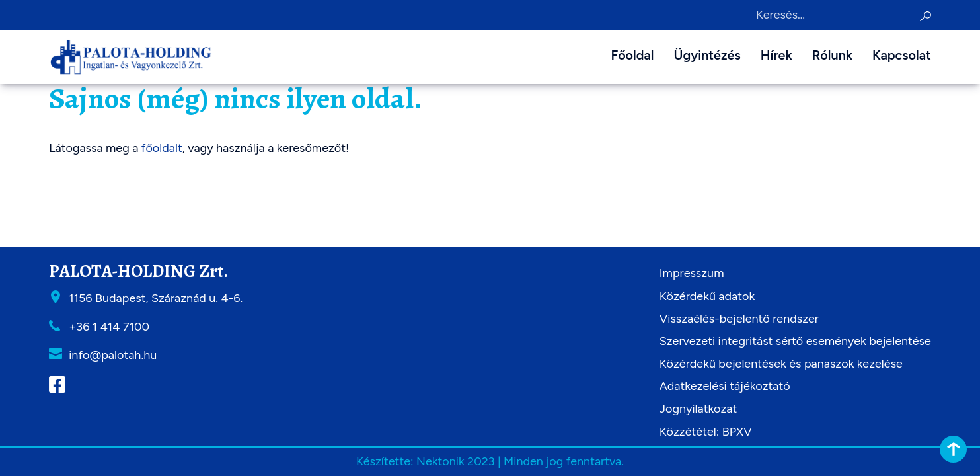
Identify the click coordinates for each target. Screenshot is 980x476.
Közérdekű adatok (707, 296)
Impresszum (692, 273)
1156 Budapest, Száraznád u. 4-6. (156, 298)
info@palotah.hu (113, 355)
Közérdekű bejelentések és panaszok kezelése (781, 364)
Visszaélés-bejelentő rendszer (739, 319)
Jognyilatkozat (698, 409)
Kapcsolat (902, 55)
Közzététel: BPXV (706, 432)
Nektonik (440, 461)
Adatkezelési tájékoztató (725, 386)
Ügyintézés (707, 55)
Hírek (776, 55)
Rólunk (832, 55)
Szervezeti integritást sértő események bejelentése (795, 341)
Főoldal (632, 55)
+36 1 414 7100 (109, 327)
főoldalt (162, 148)
